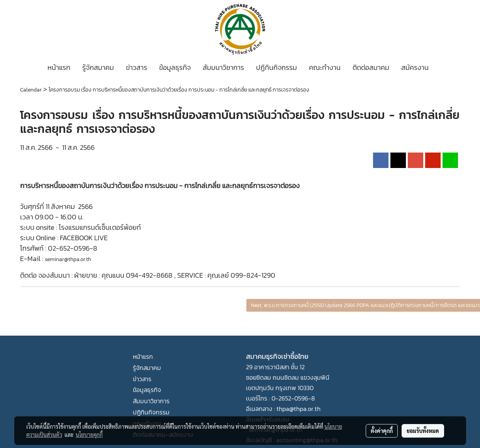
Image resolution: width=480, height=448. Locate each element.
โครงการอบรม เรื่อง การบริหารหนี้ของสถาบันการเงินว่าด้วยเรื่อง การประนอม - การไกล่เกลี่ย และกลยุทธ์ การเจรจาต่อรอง (179, 90)
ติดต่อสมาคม (371, 67)
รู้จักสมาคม (98, 67)
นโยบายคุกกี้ (89, 434)
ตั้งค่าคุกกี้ (382, 431)
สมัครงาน (415, 67)
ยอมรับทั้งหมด (423, 431)
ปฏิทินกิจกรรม (276, 67)
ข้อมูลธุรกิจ (175, 67)
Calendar (31, 90)
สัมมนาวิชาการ (223, 67)
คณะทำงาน (325, 67)
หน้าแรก (59, 67)
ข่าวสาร (137, 67)
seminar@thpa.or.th (68, 259)
